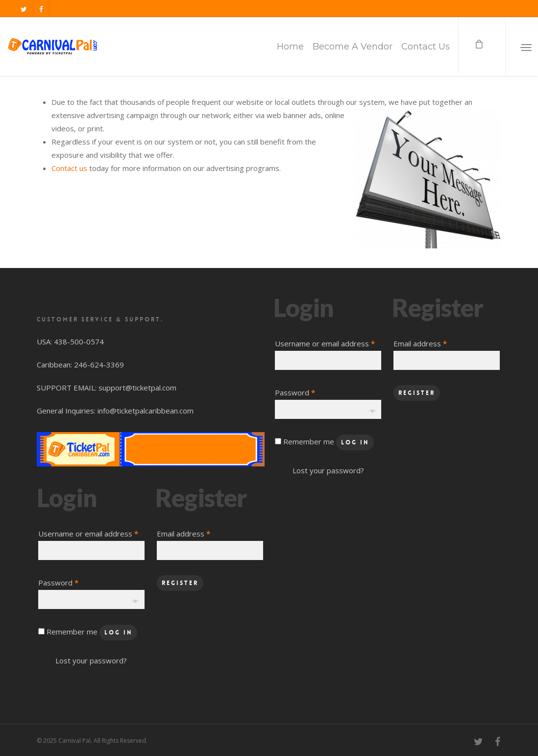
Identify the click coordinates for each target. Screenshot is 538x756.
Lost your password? (91, 660)
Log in (118, 633)
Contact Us (426, 47)
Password (58, 583)
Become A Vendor (353, 47)
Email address (183, 534)
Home (290, 47)
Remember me (73, 632)
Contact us (69, 168)
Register (180, 583)
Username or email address (88, 534)
